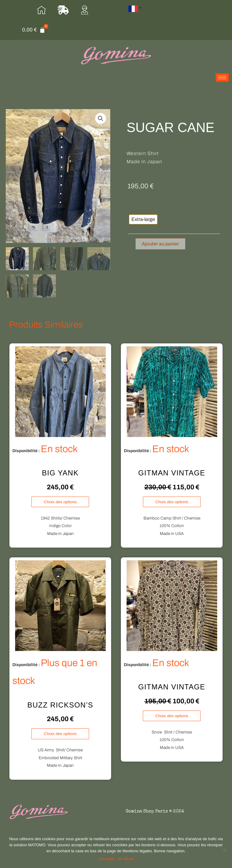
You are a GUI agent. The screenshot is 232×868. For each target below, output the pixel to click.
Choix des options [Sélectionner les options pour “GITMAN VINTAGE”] (172, 502)
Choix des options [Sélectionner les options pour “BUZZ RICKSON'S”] (60, 734)
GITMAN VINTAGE (172, 473)
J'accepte (106, 859)
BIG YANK (60, 473)
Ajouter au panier (160, 244)
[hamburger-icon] (222, 78)
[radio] (143, 219)
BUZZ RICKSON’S (60, 705)
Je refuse (126, 859)
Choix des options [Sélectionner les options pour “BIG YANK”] (60, 502)
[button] (101, 118)
